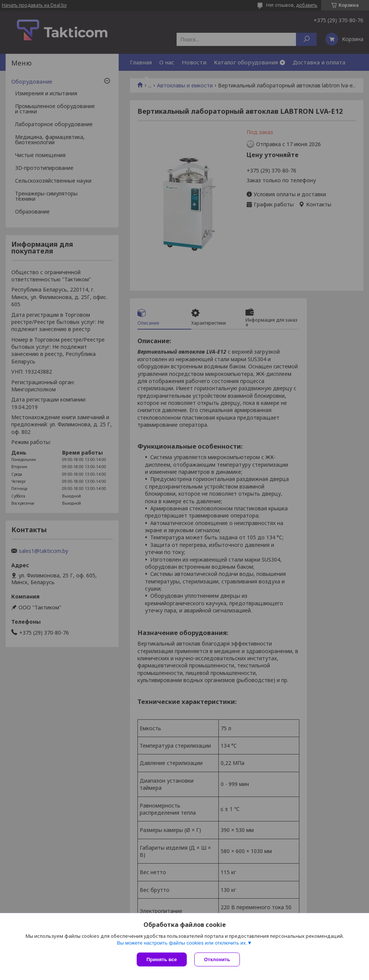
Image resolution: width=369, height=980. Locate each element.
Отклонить (217, 959)
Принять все (162, 959)
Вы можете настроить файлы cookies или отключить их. (182, 943)
